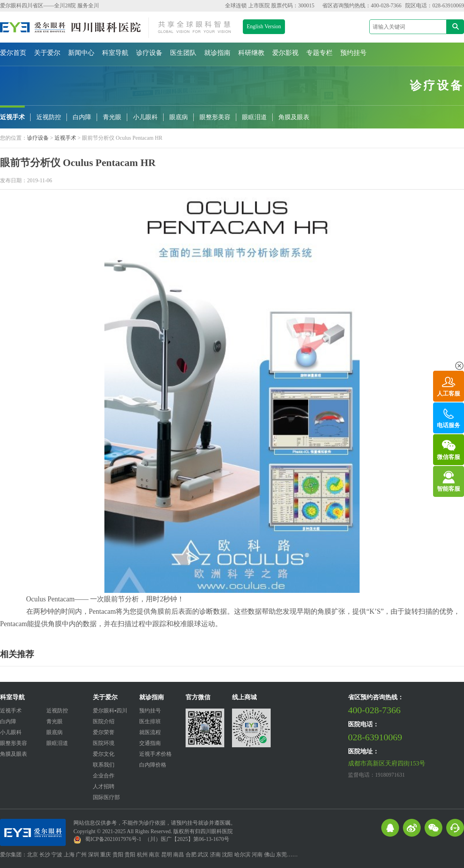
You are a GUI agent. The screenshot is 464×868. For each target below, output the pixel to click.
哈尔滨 (242, 855)
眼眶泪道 (254, 117)
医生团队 (183, 53)
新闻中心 (81, 53)
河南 (257, 855)
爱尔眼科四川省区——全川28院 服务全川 (49, 6)
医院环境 (104, 743)
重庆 (106, 855)
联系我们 (104, 765)
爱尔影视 (285, 53)
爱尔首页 (13, 53)
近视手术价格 (155, 754)
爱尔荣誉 (104, 732)
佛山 (270, 855)
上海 (69, 855)
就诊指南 (217, 53)
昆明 (167, 855)
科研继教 (251, 53)
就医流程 (150, 732)
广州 (81, 855)
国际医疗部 (106, 797)
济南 (215, 855)
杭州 (142, 855)
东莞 (281, 855)
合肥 (191, 855)
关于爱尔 (47, 53)
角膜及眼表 (294, 117)
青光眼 (112, 117)
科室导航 (115, 53)
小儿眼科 (145, 117)
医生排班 (150, 722)
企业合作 (104, 776)
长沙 (45, 855)
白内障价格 (153, 765)
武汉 (203, 855)
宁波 (57, 855)
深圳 (94, 855)
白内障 (82, 117)
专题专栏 (319, 53)
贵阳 (118, 855)
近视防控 (49, 117)
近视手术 (12, 117)
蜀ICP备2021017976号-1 (113, 839)
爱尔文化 (104, 754)
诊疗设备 (149, 53)
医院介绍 (104, 722)
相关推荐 (17, 654)
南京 (154, 855)
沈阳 (227, 855)
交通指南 (150, 743)
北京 (32, 855)
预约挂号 (353, 53)
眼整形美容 (215, 117)
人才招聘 (104, 787)
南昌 (179, 855)
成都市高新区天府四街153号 (387, 763)
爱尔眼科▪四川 (110, 711)
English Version (264, 27)
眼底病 (179, 117)
